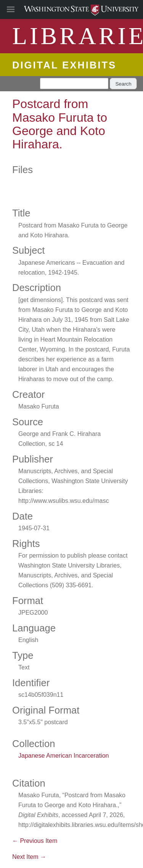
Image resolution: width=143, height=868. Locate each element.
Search (123, 84)
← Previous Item (35, 841)
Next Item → (29, 857)
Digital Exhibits (64, 65)
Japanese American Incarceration (63, 756)
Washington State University (71, 9)
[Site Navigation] (19, 10)
